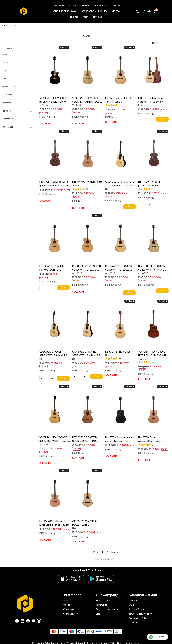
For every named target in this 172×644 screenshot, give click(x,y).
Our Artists (69, 609)
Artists (74, 17)
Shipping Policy (136, 609)
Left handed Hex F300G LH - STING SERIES (120, 100)
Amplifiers (100, 5)
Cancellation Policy (138, 618)
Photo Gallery (103, 600)
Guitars (59, 5)
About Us (68, 600)
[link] (137, 11)
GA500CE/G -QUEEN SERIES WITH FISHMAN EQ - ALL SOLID (54, 354)
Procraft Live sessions (107, 609)
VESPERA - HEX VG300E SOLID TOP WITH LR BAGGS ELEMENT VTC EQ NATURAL (55, 439)
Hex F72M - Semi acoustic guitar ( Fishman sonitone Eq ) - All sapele (54, 184)
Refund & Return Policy (140, 614)
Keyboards (89, 11)
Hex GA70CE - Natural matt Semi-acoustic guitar (54, 523)
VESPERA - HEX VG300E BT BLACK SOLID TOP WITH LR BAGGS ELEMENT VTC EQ (54, 100)
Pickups (103, 11)
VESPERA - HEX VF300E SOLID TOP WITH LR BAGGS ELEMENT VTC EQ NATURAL (87, 100)
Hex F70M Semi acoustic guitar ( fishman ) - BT (119, 439)
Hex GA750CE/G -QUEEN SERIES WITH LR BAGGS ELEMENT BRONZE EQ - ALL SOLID (87, 268)
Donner (85, 5)
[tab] (17, 55)
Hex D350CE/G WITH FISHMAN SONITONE (51, 268)
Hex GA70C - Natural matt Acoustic (87, 184)
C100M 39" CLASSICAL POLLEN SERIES (85, 523)
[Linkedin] (22, 621)
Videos (116, 11)
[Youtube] (33, 621)
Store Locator (70, 614)
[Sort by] (158, 43)
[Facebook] (17, 621)
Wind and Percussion (66, 11)
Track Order (134, 623)
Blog (86, 17)
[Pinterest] (28, 621)
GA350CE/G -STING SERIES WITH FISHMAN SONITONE (121, 184)
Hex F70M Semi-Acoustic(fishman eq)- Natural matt (151, 439)
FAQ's (131, 605)
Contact (133, 600)
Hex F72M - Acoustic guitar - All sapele (150, 184)
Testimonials (102, 605)
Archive (98, 17)
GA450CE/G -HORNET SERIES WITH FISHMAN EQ (86, 353)
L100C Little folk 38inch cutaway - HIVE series (151, 100)
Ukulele (72, 5)
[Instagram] (39, 621)
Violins (115, 5)
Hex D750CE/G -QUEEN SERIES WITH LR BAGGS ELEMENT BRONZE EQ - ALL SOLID (119, 268)
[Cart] (162, 119)
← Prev (94, 552)
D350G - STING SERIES (118, 352)
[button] (149, 11)
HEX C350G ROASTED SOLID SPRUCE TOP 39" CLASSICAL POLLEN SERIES (87, 439)
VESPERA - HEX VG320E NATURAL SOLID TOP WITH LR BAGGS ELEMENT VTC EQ (153, 354)
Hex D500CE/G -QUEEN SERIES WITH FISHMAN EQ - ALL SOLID (153, 268)
